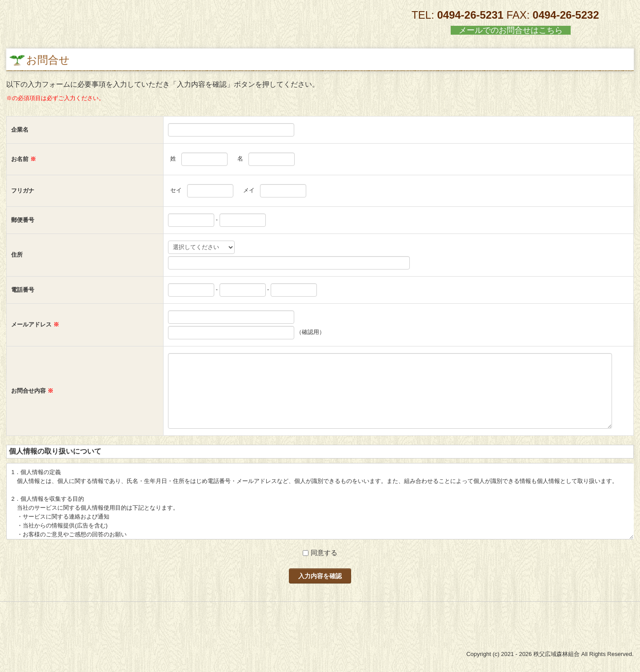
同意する (324, 553)
